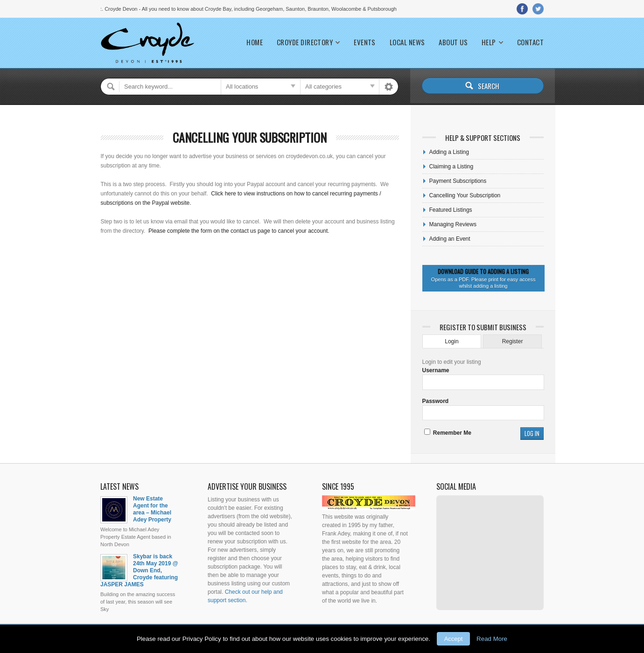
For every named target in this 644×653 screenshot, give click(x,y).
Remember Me (448, 433)
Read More (492, 639)
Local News (407, 42)
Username (436, 370)
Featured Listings (451, 210)
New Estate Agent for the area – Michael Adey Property (152, 509)
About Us (453, 42)
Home (255, 42)
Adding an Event (450, 239)
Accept (454, 639)
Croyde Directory (305, 42)
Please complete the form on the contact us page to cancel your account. (239, 231)
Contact (530, 42)
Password (436, 401)
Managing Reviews (453, 224)
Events (365, 42)
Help (489, 42)
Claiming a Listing (451, 167)
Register (513, 341)
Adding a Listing (449, 152)
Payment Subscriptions (458, 181)
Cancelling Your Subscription (250, 137)
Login (451, 341)
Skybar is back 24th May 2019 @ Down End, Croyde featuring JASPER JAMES (139, 570)
